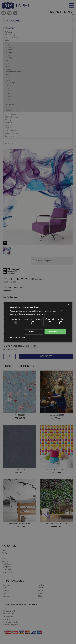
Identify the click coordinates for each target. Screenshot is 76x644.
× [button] (69, 304)
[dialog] (38, 322)
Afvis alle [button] (34, 332)
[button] (18, 338)
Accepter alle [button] (55, 332)
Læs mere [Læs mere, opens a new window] (41, 314)
